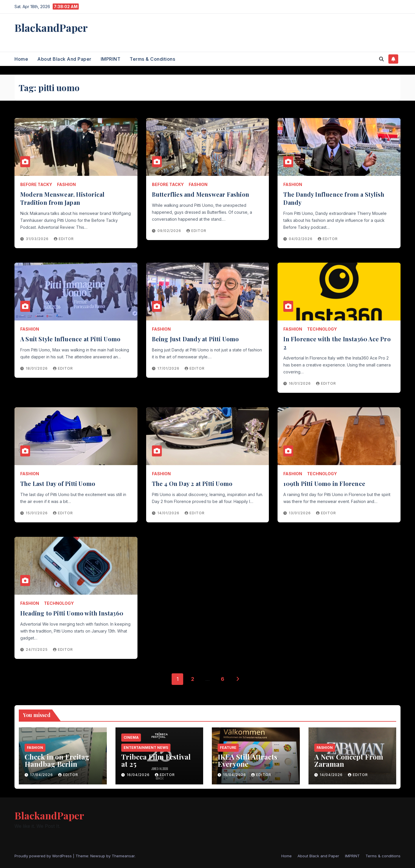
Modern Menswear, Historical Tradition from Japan (62, 198)
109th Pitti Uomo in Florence (324, 483)
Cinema (131, 737)
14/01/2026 (169, 513)
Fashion (66, 184)
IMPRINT (111, 59)
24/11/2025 (37, 649)
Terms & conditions (152, 59)
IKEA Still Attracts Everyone (247, 760)
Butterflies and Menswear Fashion (201, 194)
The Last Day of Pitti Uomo (58, 483)
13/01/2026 (300, 513)
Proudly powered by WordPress (44, 856)
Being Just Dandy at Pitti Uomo (195, 339)
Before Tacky (36, 184)
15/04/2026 (235, 775)
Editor (64, 239)
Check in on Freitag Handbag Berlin (57, 760)
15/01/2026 (37, 513)
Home (21, 59)
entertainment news (146, 748)
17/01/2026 (169, 368)
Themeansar (123, 856)
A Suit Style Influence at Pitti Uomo (70, 339)
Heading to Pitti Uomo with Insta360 (72, 613)
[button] (381, 59)
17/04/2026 (42, 775)
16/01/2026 (300, 383)
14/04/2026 (332, 775)
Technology (322, 329)
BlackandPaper (51, 27)
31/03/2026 (38, 239)
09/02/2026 (170, 231)
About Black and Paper (64, 59)
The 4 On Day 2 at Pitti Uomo (192, 483)
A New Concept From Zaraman (349, 760)
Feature (228, 748)
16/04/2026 (139, 775)
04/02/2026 (301, 239)
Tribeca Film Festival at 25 (156, 760)
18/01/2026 (37, 368)
